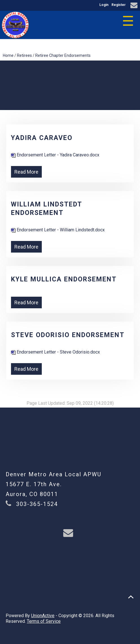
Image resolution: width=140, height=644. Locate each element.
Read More (26, 172)
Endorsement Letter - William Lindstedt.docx (58, 230)
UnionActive (43, 616)
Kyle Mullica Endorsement (64, 279)
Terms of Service (44, 621)
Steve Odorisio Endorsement (68, 335)
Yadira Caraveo (42, 138)
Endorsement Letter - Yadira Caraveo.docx (55, 155)
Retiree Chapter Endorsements (63, 55)
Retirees (24, 55)
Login (104, 5)
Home (8, 55)
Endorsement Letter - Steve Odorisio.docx (55, 352)
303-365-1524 (37, 504)
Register (119, 5)
